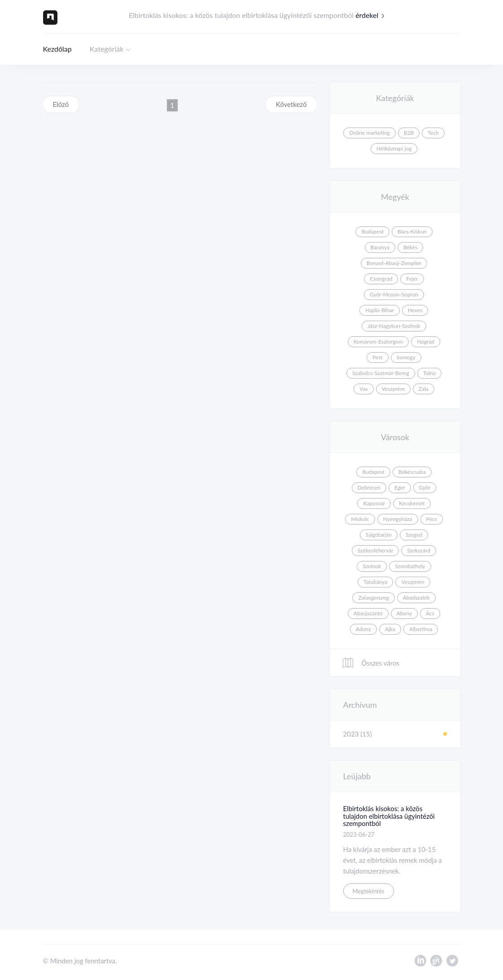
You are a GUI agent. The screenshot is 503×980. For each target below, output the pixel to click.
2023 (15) (358, 734)
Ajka (390, 629)
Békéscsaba (412, 472)
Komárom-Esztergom (378, 342)
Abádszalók (416, 598)
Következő (291, 104)
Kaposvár (374, 503)
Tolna (429, 373)
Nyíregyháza (398, 519)
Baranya (380, 247)
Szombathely (410, 566)
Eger (400, 488)
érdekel (372, 15)
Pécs (432, 519)
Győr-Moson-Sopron (394, 294)
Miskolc (360, 519)
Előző (61, 104)
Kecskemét (412, 503)
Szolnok (372, 566)
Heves (415, 310)
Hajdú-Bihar (379, 310)
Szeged (414, 535)
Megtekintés (369, 891)
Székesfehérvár (375, 550)
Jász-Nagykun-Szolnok (394, 326)
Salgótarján (379, 535)
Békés (410, 247)
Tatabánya (375, 582)
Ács (430, 613)
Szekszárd (419, 550)
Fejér (412, 279)
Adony (363, 629)
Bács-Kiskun (412, 232)
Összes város (371, 663)
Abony (404, 613)
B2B (409, 133)
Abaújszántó (368, 613)
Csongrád (381, 279)
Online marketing (370, 133)
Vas (363, 389)
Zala (424, 389)
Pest (378, 357)
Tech (433, 133)
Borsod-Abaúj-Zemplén (394, 263)
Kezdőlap (57, 49)
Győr (425, 488)
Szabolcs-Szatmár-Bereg (381, 373)
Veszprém (393, 389)
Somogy (406, 357)
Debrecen (369, 488)
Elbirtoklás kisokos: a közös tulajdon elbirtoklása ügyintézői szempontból (389, 816)
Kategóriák (107, 49)
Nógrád (426, 342)
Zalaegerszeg (373, 598)
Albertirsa (421, 629)
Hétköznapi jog (394, 148)
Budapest (372, 232)
